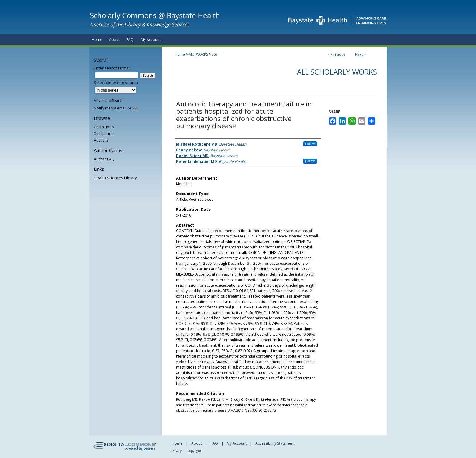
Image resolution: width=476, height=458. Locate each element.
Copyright (194, 451)
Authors (101, 140)
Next (359, 54)
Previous (338, 54)
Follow (310, 144)
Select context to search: (116, 83)
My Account (237, 443)
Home (180, 54)
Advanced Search (109, 101)
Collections (104, 127)
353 (215, 54)
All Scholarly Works (337, 72)
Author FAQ (104, 159)
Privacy (177, 451)
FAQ (214, 443)
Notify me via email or (116, 108)
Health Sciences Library (115, 178)
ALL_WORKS (198, 54)
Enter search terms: (112, 68)
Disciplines (104, 133)
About (197, 443)
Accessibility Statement (275, 443)
